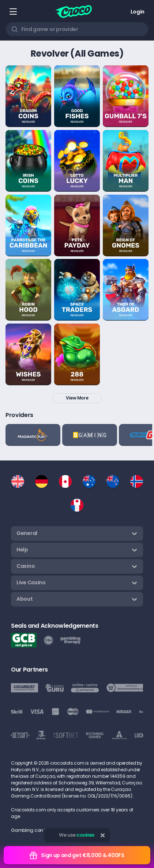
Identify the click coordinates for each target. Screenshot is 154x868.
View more (77, 398)
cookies (85, 835)
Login (138, 12)
